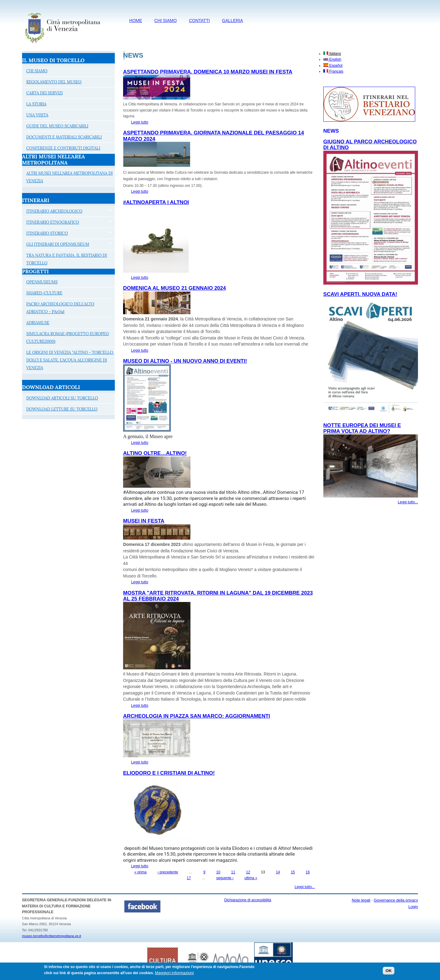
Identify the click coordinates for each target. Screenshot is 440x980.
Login (413, 907)
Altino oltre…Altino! (155, 453)
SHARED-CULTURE (44, 293)
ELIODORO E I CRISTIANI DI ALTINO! (169, 773)
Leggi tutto (140, 122)
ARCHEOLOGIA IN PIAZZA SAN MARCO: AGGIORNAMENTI (197, 716)
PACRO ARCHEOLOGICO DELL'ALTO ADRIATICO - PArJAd (60, 308)
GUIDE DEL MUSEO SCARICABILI (57, 126)
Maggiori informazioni (174, 974)
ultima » (251, 878)
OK (389, 972)
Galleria (232, 21)
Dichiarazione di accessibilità (248, 900)
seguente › (225, 878)
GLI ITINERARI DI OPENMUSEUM (67, 245)
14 (278, 872)
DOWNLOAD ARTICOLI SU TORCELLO (62, 398)
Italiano (332, 54)
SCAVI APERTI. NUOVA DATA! (360, 294)
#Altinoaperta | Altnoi (156, 202)
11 (233, 872)
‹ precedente (168, 872)
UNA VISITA (37, 115)
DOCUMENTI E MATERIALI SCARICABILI (64, 137)
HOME (136, 21)
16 (308, 872)
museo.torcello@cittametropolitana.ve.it (52, 936)
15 (293, 872)
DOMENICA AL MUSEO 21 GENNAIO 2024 (175, 288)
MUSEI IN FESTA (144, 521)
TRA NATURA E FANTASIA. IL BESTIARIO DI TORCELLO (67, 259)
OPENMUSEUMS (42, 282)
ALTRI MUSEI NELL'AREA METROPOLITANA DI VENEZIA (70, 177)
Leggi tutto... (305, 887)
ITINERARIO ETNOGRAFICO (67, 223)
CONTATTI (199, 21)
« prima (141, 872)
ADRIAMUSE (38, 323)
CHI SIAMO (165, 21)
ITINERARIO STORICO (67, 234)
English (332, 59)
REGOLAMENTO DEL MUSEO (54, 82)
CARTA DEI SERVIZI (45, 93)
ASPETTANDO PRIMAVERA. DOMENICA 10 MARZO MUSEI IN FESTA (208, 72)
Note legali (361, 900)
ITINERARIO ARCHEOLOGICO (67, 212)
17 (189, 878)
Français (333, 71)
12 (248, 872)
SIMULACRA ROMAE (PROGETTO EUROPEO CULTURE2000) (68, 338)
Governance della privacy (396, 900)
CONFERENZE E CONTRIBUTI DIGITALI (63, 148)
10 (218, 872)
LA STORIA (36, 104)
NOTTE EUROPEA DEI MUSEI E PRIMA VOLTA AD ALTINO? (362, 428)
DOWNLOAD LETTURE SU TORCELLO (62, 409)
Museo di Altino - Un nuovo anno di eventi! (185, 361)
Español (333, 66)
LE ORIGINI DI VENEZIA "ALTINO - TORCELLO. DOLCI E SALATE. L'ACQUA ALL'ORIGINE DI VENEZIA (70, 360)
